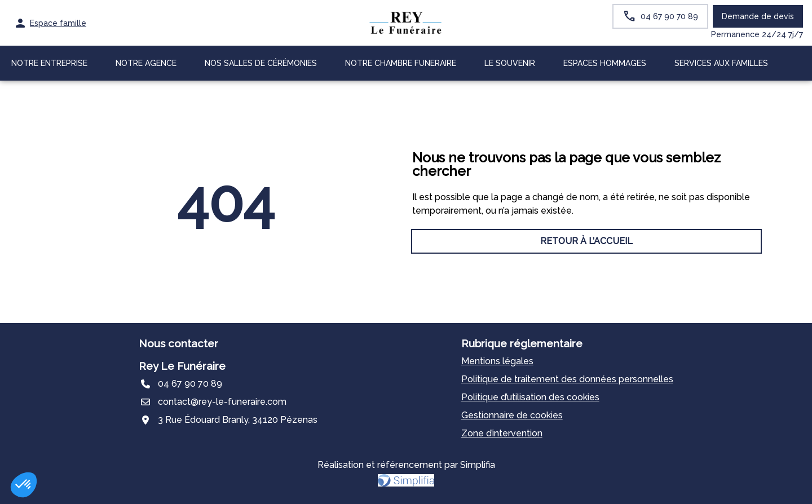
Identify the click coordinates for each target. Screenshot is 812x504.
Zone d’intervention (502, 433)
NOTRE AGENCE (146, 63)
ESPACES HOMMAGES (605, 63)
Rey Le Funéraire (182, 366)
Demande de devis (758, 16)
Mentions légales (497, 361)
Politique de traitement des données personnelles (567, 379)
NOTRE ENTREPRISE (49, 63)
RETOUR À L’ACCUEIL (226, 241)
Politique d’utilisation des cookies (530, 397)
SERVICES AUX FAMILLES (721, 63)
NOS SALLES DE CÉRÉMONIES (261, 63)
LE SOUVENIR (510, 63)
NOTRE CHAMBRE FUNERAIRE (401, 63)
